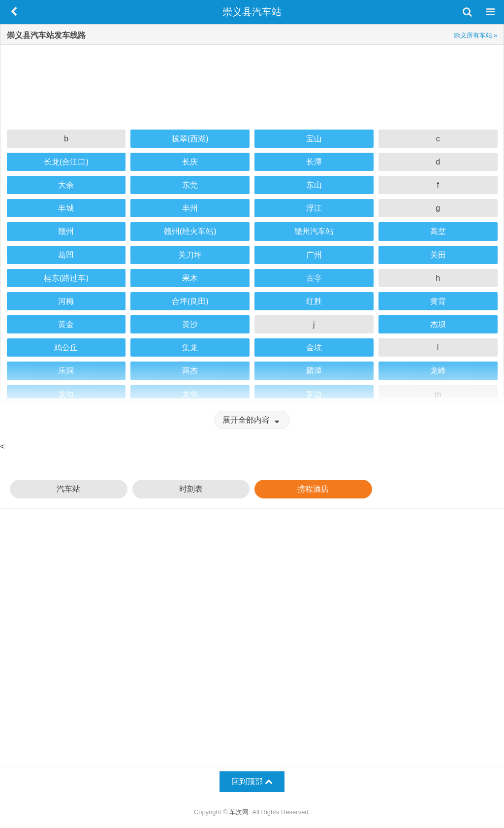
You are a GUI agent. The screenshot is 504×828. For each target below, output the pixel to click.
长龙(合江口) (66, 162)
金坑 (314, 348)
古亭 (314, 278)
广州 (314, 255)
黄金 (66, 324)
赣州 (66, 231)
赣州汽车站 (314, 231)
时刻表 (191, 489)
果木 (190, 278)
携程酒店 (313, 489)
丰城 (66, 208)
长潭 (314, 162)
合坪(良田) (190, 301)
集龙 (190, 348)
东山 (314, 185)
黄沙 (190, 324)
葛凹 (66, 255)
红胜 (314, 301)
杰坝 (438, 324)
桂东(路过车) (66, 278)
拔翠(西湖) (190, 139)
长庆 (190, 162)
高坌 (438, 231)
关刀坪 (190, 255)
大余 (66, 185)
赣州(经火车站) (190, 231)
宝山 (314, 139)
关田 (438, 255)
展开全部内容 (252, 420)
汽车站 (68, 489)
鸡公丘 (66, 348)
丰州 (190, 208)
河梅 (66, 301)
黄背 (438, 301)
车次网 (239, 812)
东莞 (190, 185)
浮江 (314, 208)
